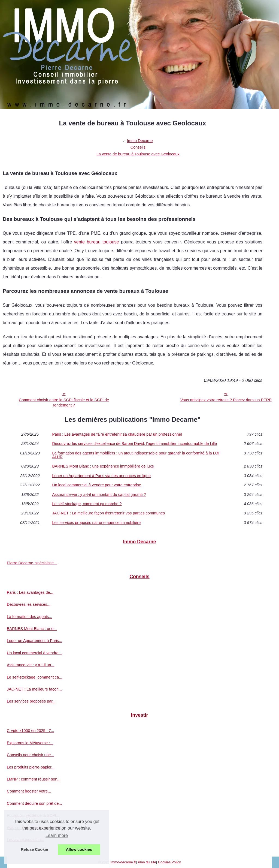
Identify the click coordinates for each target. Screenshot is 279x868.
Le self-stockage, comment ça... (34, 677)
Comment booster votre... (29, 791)
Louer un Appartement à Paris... (34, 641)
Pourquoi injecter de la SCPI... (33, 815)
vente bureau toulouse (97, 242)
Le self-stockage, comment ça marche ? (87, 504)
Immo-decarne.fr (123, 862)
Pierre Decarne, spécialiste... (32, 563)
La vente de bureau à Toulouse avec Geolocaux (138, 154)
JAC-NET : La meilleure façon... (34, 689)
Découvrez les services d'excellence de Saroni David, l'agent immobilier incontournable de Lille (134, 444)
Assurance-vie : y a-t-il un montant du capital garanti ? (99, 495)
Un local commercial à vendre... (34, 653)
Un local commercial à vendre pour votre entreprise (96, 485)
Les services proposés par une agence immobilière (96, 523)
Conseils (138, 147)
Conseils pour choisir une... (31, 755)
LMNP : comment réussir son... (34, 779)
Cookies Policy (169, 862)
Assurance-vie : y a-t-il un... (31, 665)
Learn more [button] (57, 835)
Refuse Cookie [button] (34, 849)
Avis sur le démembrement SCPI (35, 828)
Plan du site (147, 862)
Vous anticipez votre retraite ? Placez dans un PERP (226, 400)
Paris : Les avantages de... (30, 592)
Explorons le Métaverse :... (30, 743)
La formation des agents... (29, 617)
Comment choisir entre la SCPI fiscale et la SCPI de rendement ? (64, 403)
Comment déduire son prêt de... (34, 803)
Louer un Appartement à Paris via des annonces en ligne (101, 476)
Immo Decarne (140, 141)
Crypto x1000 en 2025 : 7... (31, 731)
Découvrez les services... (29, 604)
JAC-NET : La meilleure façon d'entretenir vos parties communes (108, 513)
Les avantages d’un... (25, 840)
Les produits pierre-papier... (31, 767)
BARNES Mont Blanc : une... (32, 629)
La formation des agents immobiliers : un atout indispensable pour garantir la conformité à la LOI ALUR (136, 455)
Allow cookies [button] (79, 849)
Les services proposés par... (31, 701)
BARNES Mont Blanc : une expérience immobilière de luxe (103, 466)
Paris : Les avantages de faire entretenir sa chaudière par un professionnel (117, 434)
